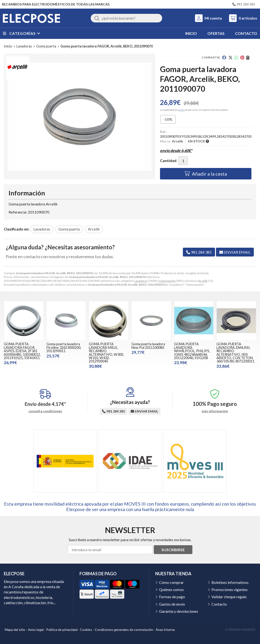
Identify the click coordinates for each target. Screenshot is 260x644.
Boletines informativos (230, 582)
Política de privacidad (62, 630)
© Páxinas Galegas (240, 630)
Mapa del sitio (15, 630)
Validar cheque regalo (229, 597)
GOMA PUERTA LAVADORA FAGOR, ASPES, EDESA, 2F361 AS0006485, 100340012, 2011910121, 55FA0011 (22, 351)
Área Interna (165, 630)
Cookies (86, 630)
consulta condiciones (45, 411)
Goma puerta (167, 281)
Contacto (219, 604)
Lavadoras (141, 281)
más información (215, 411)
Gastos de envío (172, 604)
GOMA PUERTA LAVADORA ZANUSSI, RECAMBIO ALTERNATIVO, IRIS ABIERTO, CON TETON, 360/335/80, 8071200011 (235, 353)
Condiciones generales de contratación (124, 630)
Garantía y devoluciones (179, 611)
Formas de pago (172, 597)
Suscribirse (173, 550)
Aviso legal (36, 630)
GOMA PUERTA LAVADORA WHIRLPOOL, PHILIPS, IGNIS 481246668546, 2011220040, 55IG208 (192, 351)
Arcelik (203, 281)
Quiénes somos (171, 589)
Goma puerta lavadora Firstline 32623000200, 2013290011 (64, 347)
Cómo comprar (171, 582)
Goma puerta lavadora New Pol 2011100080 (148, 346)
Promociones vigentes (230, 589)
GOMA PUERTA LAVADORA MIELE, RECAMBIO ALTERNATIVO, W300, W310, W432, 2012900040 (106, 353)
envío (181, 110)
